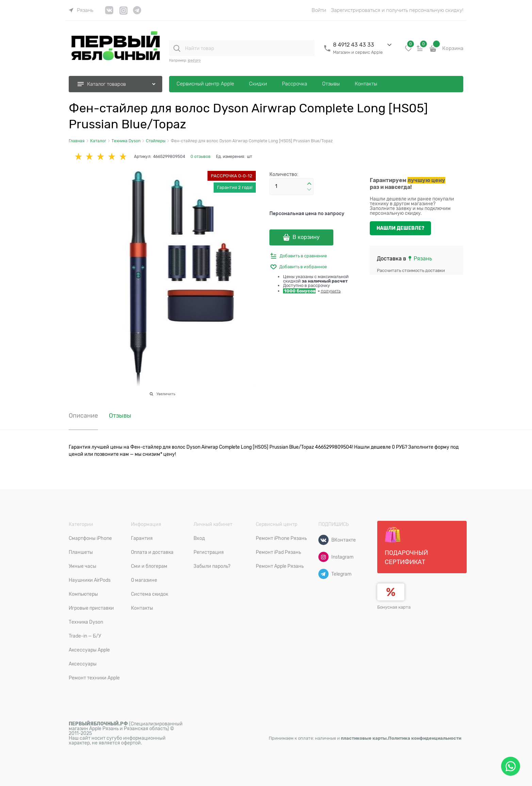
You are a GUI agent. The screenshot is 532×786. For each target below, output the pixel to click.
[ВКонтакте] (323, 540)
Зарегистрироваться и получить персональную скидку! (397, 10)
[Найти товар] (177, 48)
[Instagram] (323, 557)
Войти (319, 10)
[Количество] (292, 187)
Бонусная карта (394, 607)
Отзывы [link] (120, 416)
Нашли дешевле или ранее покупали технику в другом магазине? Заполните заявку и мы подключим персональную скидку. (412, 206)
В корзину (306, 237)
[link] (81, 10)
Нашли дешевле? (400, 228)
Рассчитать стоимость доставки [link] (411, 270)
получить (331, 291)
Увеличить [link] (166, 394)
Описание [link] (83, 416)
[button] (309, 184)
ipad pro (194, 60)
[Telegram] (323, 574)
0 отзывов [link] (201, 157)
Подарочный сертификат (406, 546)
